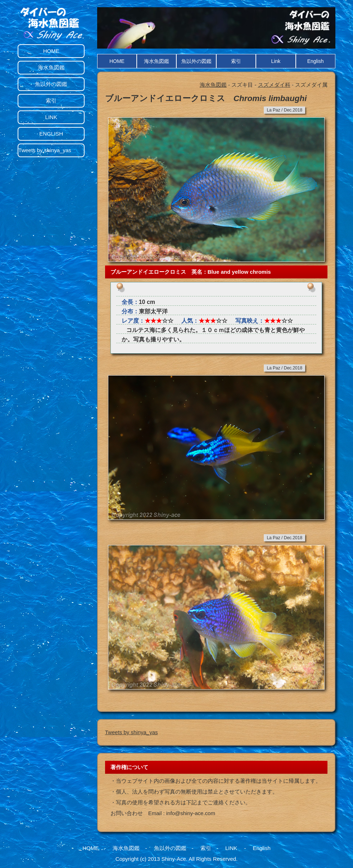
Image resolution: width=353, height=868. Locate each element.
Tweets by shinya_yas (132, 732)
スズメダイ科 (274, 85)
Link (276, 61)
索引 (236, 61)
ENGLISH (51, 134)
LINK (51, 117)
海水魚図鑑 (157, 61)
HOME (117, 61)
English (316, 61)
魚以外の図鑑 (196, 61)
